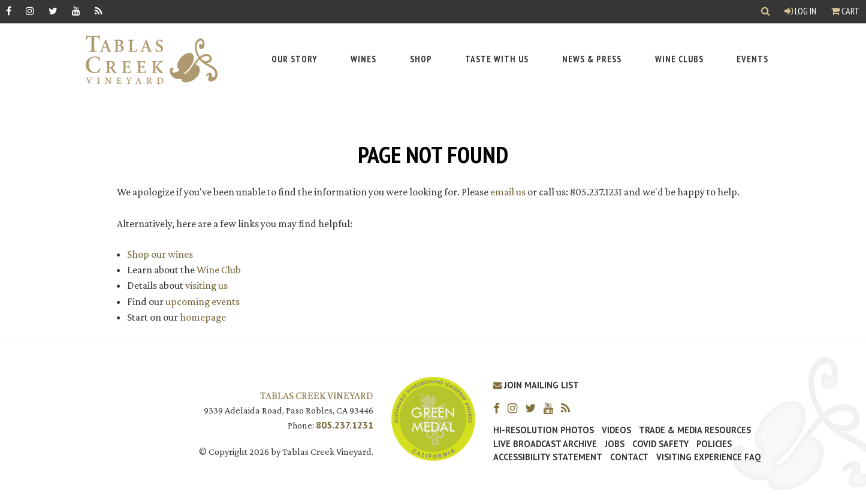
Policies (714, 444)
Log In (800, 11)
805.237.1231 (345, 425)
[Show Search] (766, 12)
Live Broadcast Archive (545, 444)
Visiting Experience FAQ (708, 457)
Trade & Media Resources (695, 430)
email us (508, 192)
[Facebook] (9, 10)
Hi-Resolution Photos (544, 430)
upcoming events (203, 301)
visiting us (206, 285)
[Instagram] (30, 10)
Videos (616, 430)
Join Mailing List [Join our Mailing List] (536, 385)
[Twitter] (53, 10)
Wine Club (219, 270)
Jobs (615, 444)
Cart (845, 11)
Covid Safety (660, 444)
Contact (629, 457)
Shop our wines (160, 254)
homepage (203, 317)
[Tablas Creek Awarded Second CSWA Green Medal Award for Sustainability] (433, 417)
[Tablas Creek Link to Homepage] (146, 60)
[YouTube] (76, 10)
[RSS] (99, 10)
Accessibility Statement (548, 457)
